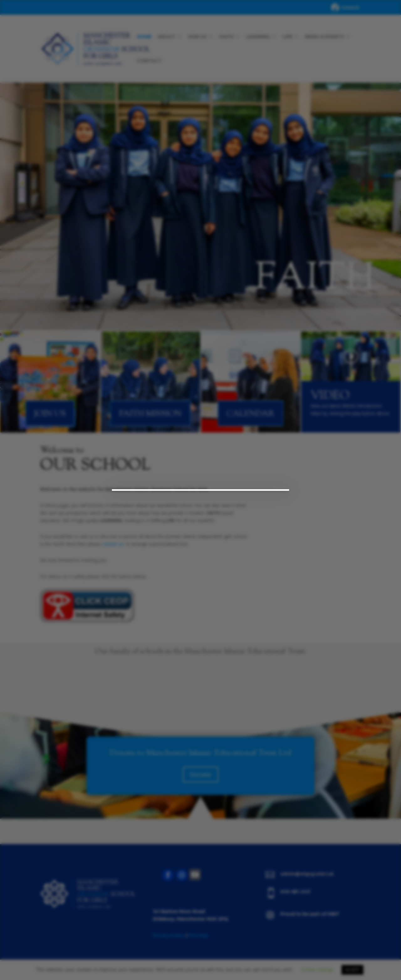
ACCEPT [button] (352, 970)
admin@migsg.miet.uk (307, 874)
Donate (201, 774)
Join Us (50, 414)
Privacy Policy (169, 935)
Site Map (198, 935)
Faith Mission (150, 414)
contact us (113, 544)
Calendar (250, 414)
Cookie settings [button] (317, 969)
